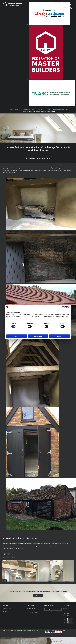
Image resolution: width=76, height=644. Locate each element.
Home (11, 109)
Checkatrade (66, 609)
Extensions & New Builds (29, 112)
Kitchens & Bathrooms (38, 109)
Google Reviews (67, 611)
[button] (38, 595)
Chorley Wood (35, 631)
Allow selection (38, 336)
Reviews (43, 112)
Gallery (38, 112)
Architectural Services (25, 109)
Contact (53, 112)
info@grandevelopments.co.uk (62, 4)
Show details (63, 332)
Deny (17, 336)
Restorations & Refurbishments (60, 109)
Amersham (6, 632)
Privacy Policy (66, 615)
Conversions (48, 109)
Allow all (59, 336)
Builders (16, 109)
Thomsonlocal (66, 613)
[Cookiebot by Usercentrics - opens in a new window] (63, 307)
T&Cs (48, 641)
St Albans (29, 631)
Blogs (48, 112)
